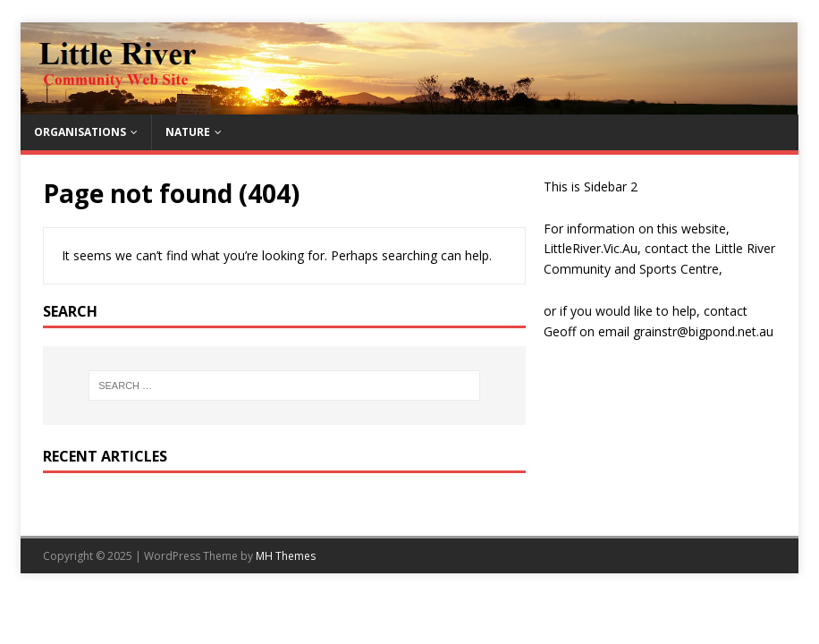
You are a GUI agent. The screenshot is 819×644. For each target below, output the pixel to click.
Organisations (80, 132)
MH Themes (286, 556)
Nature (188, 132)
